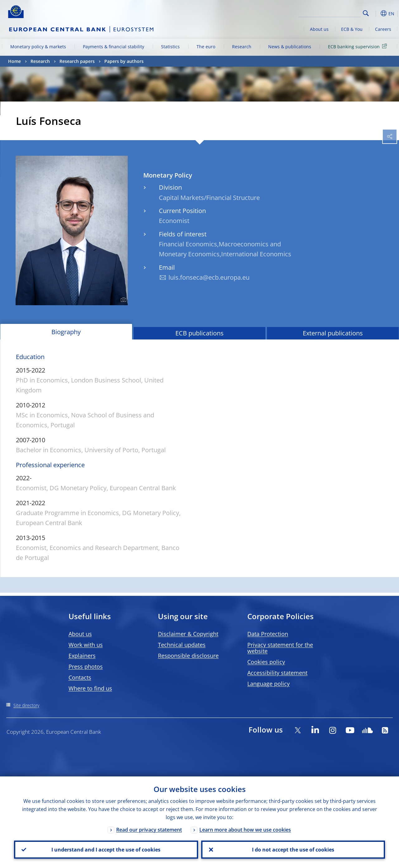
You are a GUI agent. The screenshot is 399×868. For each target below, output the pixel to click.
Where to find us (90, 688)
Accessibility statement (277, 673)
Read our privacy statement (149, 830)
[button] (376, 13)
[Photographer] (123, 300)
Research (242, 47)
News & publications (290, 47)
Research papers (77, 61)
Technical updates (182, 645)
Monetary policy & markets (38, 47)
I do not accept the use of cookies (293, 850)
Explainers (82, 656)
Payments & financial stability (114, 47)
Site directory (26, 705)
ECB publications (199, 333)
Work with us (86, 645)
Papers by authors (124, 61)
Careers (383, 29)
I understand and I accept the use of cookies (106, 850)
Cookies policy (266, 662)
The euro (206, 47)
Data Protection (268, 634)
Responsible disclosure (188, 656)
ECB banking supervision (359, 46)
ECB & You (352, 29)
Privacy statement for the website (280, 648)
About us (319, 29)
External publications (333, 333)
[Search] (330, 12)
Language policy (268, 684)
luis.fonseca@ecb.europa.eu (209, 277)
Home (14, 61)
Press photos (86, 666)
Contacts (80, 677)
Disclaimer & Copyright (188, 634)
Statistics (170, 47)
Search (366, 13)
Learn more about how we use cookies (245, 830)
